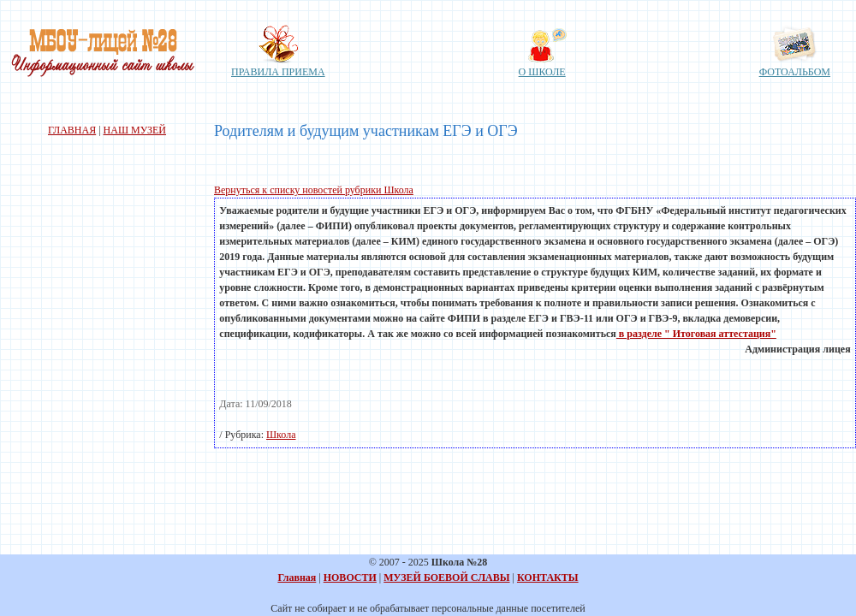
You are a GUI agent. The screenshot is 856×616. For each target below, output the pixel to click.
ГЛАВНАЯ (72, 130)
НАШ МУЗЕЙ (135, 130)
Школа (281, 435)
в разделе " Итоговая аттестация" (696, 334)
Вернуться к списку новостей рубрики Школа (314, 190)
